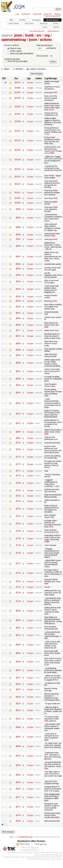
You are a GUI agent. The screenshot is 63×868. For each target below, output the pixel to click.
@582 (18, 787)
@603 (18, 742)
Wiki (11, 20)
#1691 (55, 93)
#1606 (55, 191)
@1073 (18, 83)
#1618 (53, 152)
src (39, 35)
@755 (18, 512)
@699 (18, 615)
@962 (18, 266)
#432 (46, 726)
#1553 (53, 237)
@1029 (18, 170)
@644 (18, 666)
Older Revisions (53, 31)
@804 (18, 441)
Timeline (23, 20)
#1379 (56, 536)
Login (17, 14)
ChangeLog (40, 849)
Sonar (45, 27)
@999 (18, 210)
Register (57, 14)
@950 (18, 277)
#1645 (53, 138)
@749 (18, 542)
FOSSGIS (29, 858)
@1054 (18, 99)
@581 (18, 794)
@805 (18, 435)
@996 (18, 219)
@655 (18, 658)
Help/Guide (37, 14)
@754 (18, 520)
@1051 (18, 114)
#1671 (51, 110)
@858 (18, 366)
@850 (18, 381)
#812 (52, 658)
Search (56, 27)
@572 (18, 812)
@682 (18, 632)
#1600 (55, 199)
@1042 (18, 141)
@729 (18, 597)
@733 (18, 585)
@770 (18, 479)
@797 (18, 446)
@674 (18, 640)
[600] (55, 741)
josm (18, 35)
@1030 (18, 160)
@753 (18, 527)
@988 (18, 228)
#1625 (52, 176)
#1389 (47, 545)
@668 (18, 649)
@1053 (18, 107)
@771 (18, 474)
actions (46, 40)
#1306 (47, 262)
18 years (30, 83)
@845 (18, 395)
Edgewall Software (31, 855)
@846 (18, 388)
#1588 (55, 208)
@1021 (18, 193)
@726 (18, 606)
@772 (18, 468)
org (47, 35)
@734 (18, 577)
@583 (18, 780)
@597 (18, 761)
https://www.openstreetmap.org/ (48, 860)
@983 (18, 236)
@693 (18, 625)
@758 (18, 505)
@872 (18, 339)
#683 (56, 633)
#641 (46, 773)
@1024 (18, 177)
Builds (56, 23)
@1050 (18, 122)
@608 (18, 732)
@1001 (18, 204)
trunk (29, 35)
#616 (51, 530)
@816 (18, 406)
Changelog (36, 20)
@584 (18, 770)
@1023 (18, 185)
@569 (18, 826)
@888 (18, 327)
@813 (18, 417)
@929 (18, 303)
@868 (18, 346)
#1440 (53, 389)
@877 (18, 333)
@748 (18, 549)
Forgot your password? (52, 16)
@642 (18, 675)
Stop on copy (14, 48)
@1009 (18, 199)
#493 (57, 822)
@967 (18, 258)
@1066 (18, 88)
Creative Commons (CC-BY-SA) (38, 862)
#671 (46, 760)
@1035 (18, 151)
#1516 (55, 240)
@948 (18, 283)
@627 (18, 682)
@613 (18, 715)
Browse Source (52, 20)
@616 (18, 708)
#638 (46, 588)
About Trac (48, 14)
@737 (18, 567)
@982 (18, 240)
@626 (18, 689)
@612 (18, 724)
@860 (18, 353)
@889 (18, 321)
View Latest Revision (37, 31)
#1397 (53, 327)
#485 (46, 329)
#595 (46, 437)
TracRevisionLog (25, 842)
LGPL (53, 865)
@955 (18, 271)
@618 (18, 701)
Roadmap (44, 23)
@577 (18, 802)
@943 (18, 291)
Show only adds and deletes (20, 53)
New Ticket (29, 23)
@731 (18, 591)
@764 (18, 494)
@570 (18, 820)
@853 (18, 374)
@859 (18, 358)
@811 (18, 426)
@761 (18, 500)
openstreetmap (14, 40)
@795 (18, 453)
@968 (18, 247)
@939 (18, 298)
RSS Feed (25, 849)
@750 (18, 535)
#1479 (54, 303)
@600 (18, 751)
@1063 (18, 93)
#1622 (55, 181)
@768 (18, 487)
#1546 (47, 248)
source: (8, 35)
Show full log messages (16, 61)
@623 (18, 694)
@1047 (18, 132)
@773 (18, 460)
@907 (18, 315)
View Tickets (14, 23)
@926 (18, 309)
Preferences (26, 14)
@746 (18, 557)
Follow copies (14, 51)
